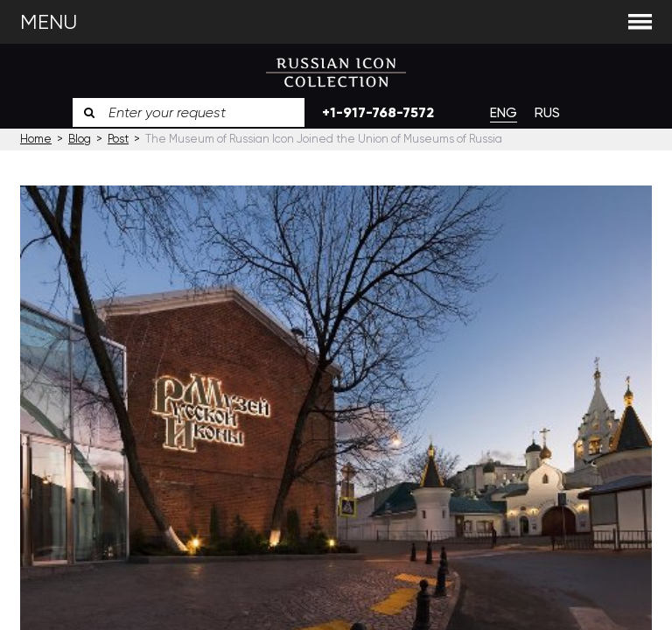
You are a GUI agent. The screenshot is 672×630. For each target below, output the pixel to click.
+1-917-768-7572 (378, 112)
